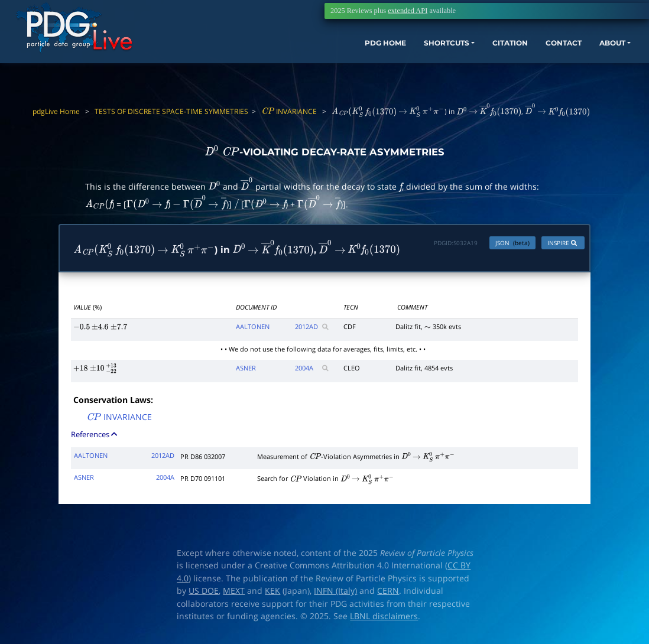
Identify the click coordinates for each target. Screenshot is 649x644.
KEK (272, 594)
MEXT (234, 594)
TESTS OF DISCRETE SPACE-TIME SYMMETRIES (171, 111)
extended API (408, 11)
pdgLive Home (56, 111)
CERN (388, 594)
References (95, 437)
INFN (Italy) (335, 594)
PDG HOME (333, 52)
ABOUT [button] (599, 52)
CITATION (481, 52)
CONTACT (542, 52)
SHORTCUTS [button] (406, 52)
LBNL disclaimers (384, 619)
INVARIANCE (289, 111)
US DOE (204, 594)
